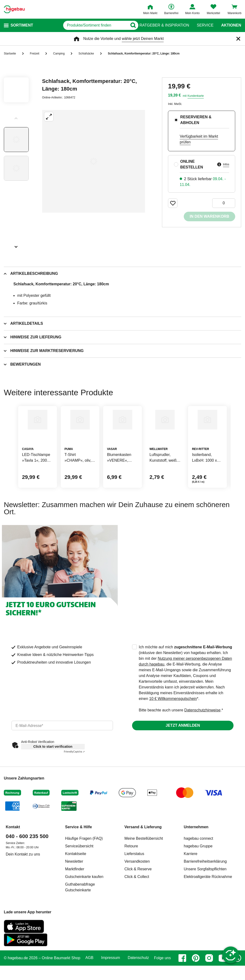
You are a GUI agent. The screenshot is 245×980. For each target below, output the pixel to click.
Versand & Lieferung (143, 850)
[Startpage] (14, 9)
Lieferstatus (134, 877)
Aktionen (231, 25)
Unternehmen (196, 850)
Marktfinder (75, 892)
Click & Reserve (138, 892)
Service (205, 25)
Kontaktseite (76, 877)
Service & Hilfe (78, 850)
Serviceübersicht (79, 869)
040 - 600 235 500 (27, 859)
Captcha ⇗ (74, 775)
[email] (62, 748)
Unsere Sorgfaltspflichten (205, 892)
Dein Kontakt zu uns (23, 877)
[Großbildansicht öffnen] (94, 161)
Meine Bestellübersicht (144, 861)
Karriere (191, 877)
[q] (81, 25)
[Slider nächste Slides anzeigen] (16, 245)
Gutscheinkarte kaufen (84, 900)
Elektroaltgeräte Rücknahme (208, 900)
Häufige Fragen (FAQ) (84, 861)
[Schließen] (238, 39)
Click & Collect (137, 900)
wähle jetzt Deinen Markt (143, 39)
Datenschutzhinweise (202, 733)
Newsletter (74, 884)
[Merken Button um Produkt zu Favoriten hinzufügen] (173, 203)
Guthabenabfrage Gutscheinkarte (80, 910)
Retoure (131, 869)
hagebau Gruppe (198, 869)
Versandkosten (137, 884)
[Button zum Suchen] (130, 25)
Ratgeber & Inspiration (164, 25)
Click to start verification (53, 769)
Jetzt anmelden (183, 748)
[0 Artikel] (224, 203)
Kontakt (13, 850)
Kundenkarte (196, 96)
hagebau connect (198, 861)
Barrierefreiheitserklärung (205, 884)
